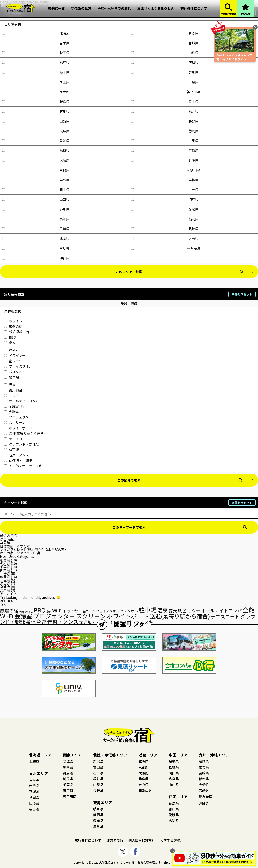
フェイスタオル (18, 366)
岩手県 (36, 43)
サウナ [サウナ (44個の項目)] (194, 611)
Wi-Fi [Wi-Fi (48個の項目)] (57, 611)
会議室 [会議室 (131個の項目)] (23, 616)
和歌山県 (166, 170)
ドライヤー (15, 355)
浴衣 (10, 343)
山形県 (165, 53)
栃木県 (36, 72)
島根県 (165, 180)
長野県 (165, 121)
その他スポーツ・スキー (25, 466)
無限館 (5, 543)
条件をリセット (242, 294)
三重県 (165, 141)
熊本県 (36, 238)
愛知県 (36, 141)
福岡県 (165, 219)
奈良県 (36, 170)
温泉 (10, 385)
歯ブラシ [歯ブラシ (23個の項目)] (89, 611)
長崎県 (165, 229)
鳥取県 (36, 180)
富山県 (165, 102)
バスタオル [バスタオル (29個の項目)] (129, 611)
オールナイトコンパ (22, 401)
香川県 (36, 209)
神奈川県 (166, 92)
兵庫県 (165, 160)
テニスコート (17, 439)
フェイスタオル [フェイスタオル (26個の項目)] (108, 611)
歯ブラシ (13, 361)
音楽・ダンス (17, 455)
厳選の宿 (13, 326)
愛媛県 (165, 209)
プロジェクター (18, 417)
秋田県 (36, 53)
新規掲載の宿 (17, 332)
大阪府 (36, 160)
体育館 (12, 450)
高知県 (36, 219)
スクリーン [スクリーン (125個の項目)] (91, 616)
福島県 (36, 62)
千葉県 (165, 82)
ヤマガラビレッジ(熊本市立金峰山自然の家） (34, 549)
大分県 (165, 238)
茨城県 (165, 62)
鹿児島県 (166, 248)
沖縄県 (36, 258)
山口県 (36, 199)
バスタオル (15, 372)
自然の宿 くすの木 (15, 546)
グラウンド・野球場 (22, 444)
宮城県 (165, 43)
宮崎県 (36, 248)
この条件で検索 (129, 480)
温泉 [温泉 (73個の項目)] (162, 610)
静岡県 (165, 131)
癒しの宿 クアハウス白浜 (20, 553)
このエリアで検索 (129, 272)
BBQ (10, 337)
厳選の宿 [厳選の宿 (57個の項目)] (9, 610)
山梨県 (36, 121)
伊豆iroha (7, 539)
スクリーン (15, 422)
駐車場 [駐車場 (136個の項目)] (148, 610)
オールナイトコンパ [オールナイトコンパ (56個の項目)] (221, 610)
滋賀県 (36, 150)
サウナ (12, 395)
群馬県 (165, 72)
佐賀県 (36, 229)
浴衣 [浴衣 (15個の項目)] (49, 611)
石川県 (36, 111)
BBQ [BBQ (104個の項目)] (40, 610)
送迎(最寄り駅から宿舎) (24, 433)
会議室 (12, 412)
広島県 (165, 190)
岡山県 (36, 190)
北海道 (36, 33)
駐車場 (12, 377)
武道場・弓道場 (18, 460)
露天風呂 (13, 390)
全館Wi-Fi (14, 406)
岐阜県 (36, 131)
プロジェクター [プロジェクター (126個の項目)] (54, 616)
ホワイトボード (18, 428)
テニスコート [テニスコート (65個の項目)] (225, 616)
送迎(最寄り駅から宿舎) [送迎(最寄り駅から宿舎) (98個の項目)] (180, 616)
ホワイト (13, 321)
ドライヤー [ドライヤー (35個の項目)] (73, 611)
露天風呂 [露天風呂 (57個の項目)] (177, 610)
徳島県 (165, 199)
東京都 (36, 92)
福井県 (165, 111)
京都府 (165, 150)
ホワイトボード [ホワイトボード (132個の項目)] (128, 616)
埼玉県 (36, 82)
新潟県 (36, 102)
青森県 (165, 33)
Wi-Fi (11, 350)
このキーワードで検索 (129, 527)
